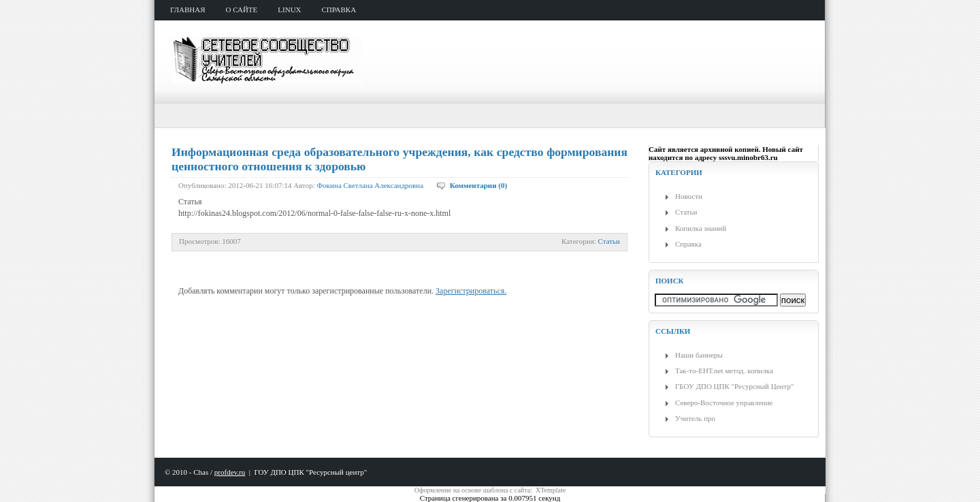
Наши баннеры (699, 355)
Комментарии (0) (478, 185)
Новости (689, 196)
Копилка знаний (701, 228)
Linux (289, 10)
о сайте (242, 10)
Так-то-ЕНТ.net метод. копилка (724, 371)
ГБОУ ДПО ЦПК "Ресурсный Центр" (734, 386)
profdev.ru (230, 472)
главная (188, 10)
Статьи (609, 241)
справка (339, 10)
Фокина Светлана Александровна (370, 185)
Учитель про (695, 418)
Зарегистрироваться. (471, 291)
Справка (688, 244)
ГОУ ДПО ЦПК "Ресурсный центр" (310, 472)
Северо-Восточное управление (724, 403)
